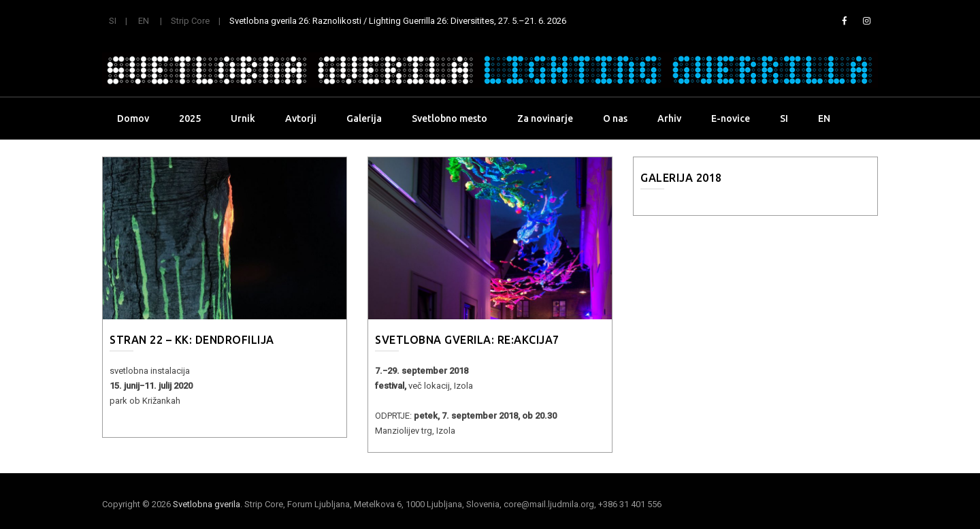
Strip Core (190, 21)
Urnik (243, 118)
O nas (615, 118)
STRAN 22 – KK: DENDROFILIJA (192, 340)
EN (144, 21)
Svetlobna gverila (207, 504)
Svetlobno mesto (450, 118)
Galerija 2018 (681, 178)
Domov (133, 118)
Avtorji (301, 118)
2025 (190, 118)
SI (113, 21)
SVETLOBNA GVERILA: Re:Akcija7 (467, 340)
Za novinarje (545, 118)
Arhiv (669, 118)
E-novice (731, 118)
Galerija (364, 118)
